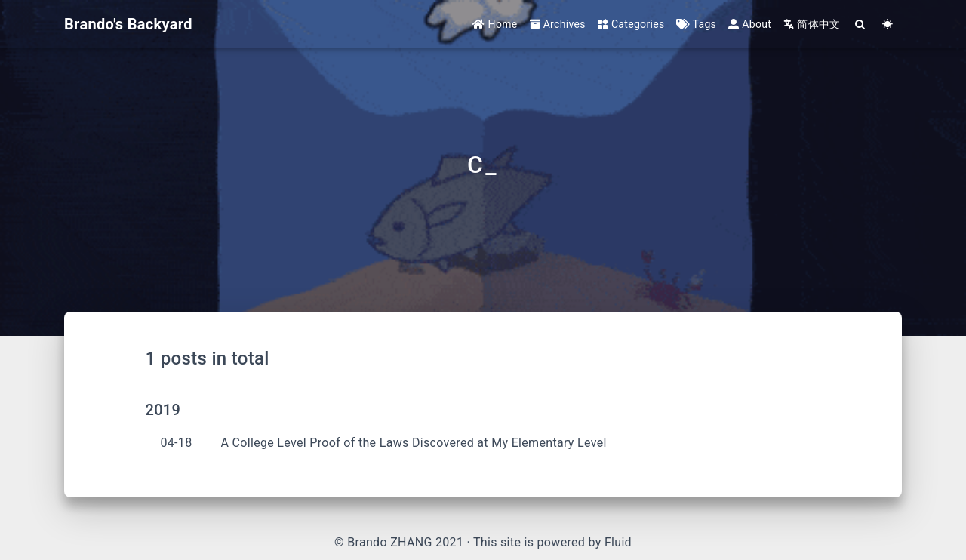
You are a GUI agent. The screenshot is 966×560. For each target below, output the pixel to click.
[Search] (861, 25)
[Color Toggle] (888, 25)
